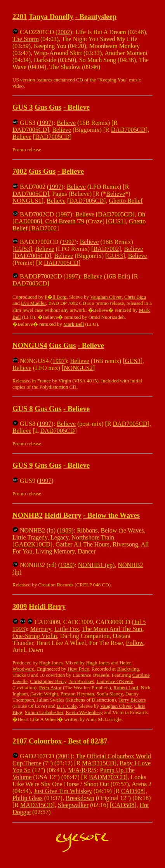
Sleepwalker (73, 805)
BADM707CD (107, 777)
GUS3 (22, 249)
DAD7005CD (30, 130)
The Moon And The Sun (112, 629)
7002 (20, 171)
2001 (64, 756)
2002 (64, 32)
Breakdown (80, 798)
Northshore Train (93, 537)
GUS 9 (23, 465)
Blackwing (128, 669)
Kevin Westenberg (84, 712)
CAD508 (132, 791)
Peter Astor (50, 687)
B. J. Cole (67, 706)
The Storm (26, 39)
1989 (65, 530)
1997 (45, 123)
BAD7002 (44, 228)
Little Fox (67, 629)
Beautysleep (98, 16)
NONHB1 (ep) (96, 565)
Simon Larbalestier (44, 712)
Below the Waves (114, 515)
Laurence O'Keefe (115, 681)
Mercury (41, 629)
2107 (20, 741)
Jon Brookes (81, 681)
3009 (20, 606)
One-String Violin (35, 636)
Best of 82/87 (88, 741)
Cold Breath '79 (65, 221)
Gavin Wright (44, 694)
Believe (79, 107)
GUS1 (116, 221)
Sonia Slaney (110, 694)
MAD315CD (98, 763)
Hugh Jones (51, 663)
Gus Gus (48, 107)
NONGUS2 (78, 368)
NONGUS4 (30, 345)
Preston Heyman (77, 694)
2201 (20, 16)
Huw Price (78, 669)
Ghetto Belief (126, 201)
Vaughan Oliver (106, 297)
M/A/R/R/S (82, 770)
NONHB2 (28, 515)
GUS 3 (23, 107)
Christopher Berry (48, 681)
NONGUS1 (27, 201)
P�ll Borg (56, 297)
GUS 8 (23, 409)
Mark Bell (74, 324)
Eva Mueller (33, 303)
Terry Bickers (132, 700)
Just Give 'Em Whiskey (63, 791)
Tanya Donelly (51, 16)
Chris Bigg (135, 297)
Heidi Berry (63, 515)
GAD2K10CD (32, 544)
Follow (134, 643)
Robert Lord (126, 687)
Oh (142, 214)
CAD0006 (27, 221)
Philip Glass (28, 798)
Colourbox (45, 741)
